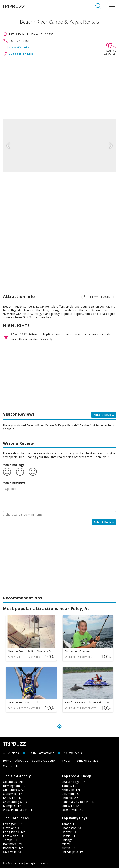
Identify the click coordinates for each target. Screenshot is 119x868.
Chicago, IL (69, 840)
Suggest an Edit (21, 54)
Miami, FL (68, 844)
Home (7, 760)
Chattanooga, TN (15, 802)
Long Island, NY (14, 832)
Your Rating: (13, 465)
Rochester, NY (13, 848)
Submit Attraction (44, 760)
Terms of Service (86, 760)
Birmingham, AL (14, 786)
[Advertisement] (59, 87)
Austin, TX (69, 848)
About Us (22, 760)
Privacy (66, 760)
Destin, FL (69, 836)
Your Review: (14, 483)
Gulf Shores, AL (14, 790)
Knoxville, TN (12, 798)
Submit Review (104, 522)
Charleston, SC (72, 828)
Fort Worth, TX (13, 836)
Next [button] (111, 145)
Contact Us (11, 766)
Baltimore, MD (13, 844)
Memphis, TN (12, 806)
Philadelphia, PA (73, 852)
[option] (59, 145)
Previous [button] (8, 145)
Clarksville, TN (13, 794)
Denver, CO (70, 832)
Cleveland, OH (13, 828)
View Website (19, 47)
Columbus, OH (13, 782)
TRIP (13, 6)
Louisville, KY (71, 806)
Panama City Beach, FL (78, 802)
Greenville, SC (12, 852)
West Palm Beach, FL (18, 810)
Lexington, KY (13, 824)
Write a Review (104, 415)
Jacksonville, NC (73, 810)
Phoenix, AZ (70, 798)
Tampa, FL (69, 786)
